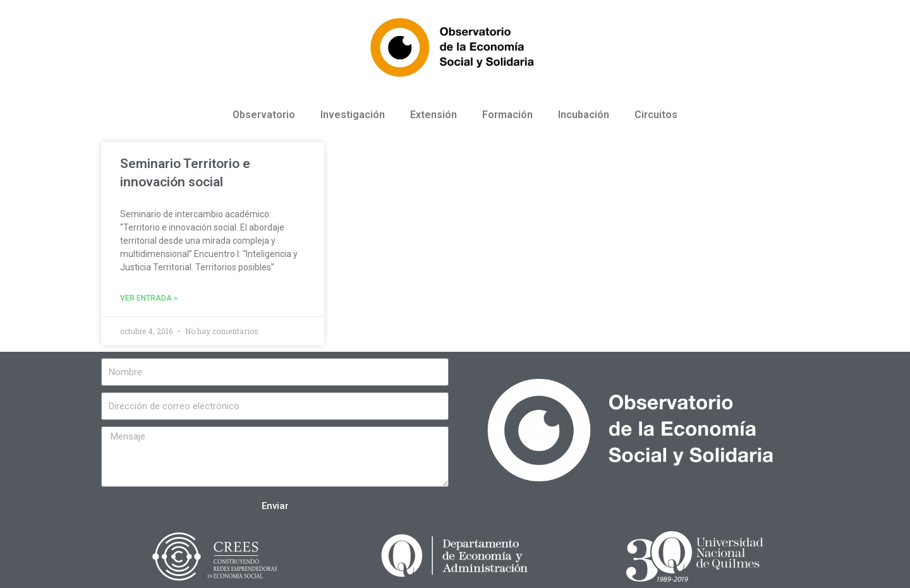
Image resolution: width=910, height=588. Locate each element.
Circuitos (656, 115)
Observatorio (264, 115)
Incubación (584, 115)
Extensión (434, 115)
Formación (507, 115)
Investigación (353, 115)
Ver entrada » (149, 298)
